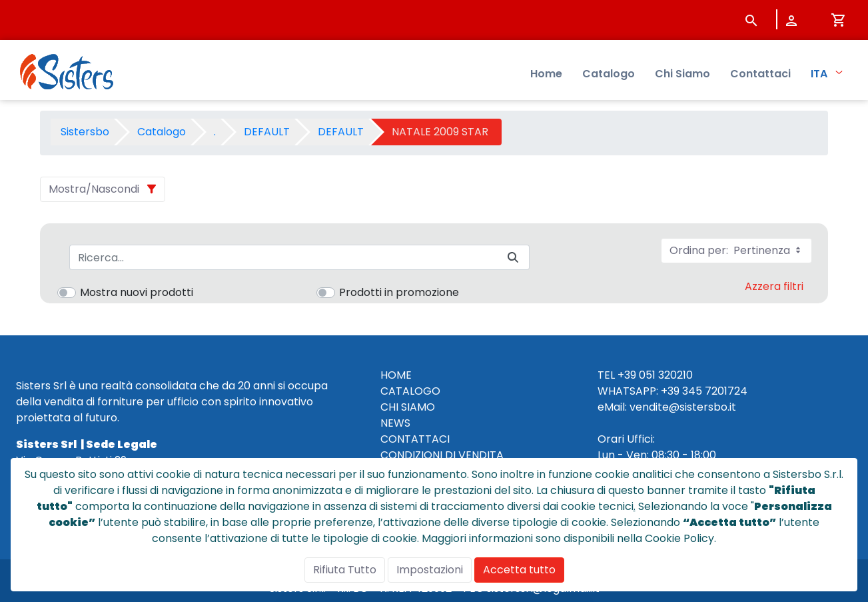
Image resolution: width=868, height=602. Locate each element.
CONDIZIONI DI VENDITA (442, 455)
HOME (396, 375)
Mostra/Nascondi (94, 189)
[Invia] (513, 258)
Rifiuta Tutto (345, 570)
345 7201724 (715, 391)
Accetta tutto (519, 570)
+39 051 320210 (655, 375)
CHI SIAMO (408, 407)
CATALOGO (410, 391)
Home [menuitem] (546, 74)
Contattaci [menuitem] (760, 74)
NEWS (395, 423)
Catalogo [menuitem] (609, 74)
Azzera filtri (774, 286)
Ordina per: (736, 250)
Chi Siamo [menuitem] (682, 74)
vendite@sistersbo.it (683, 407)
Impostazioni (430, 570)
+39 (670, 391)
